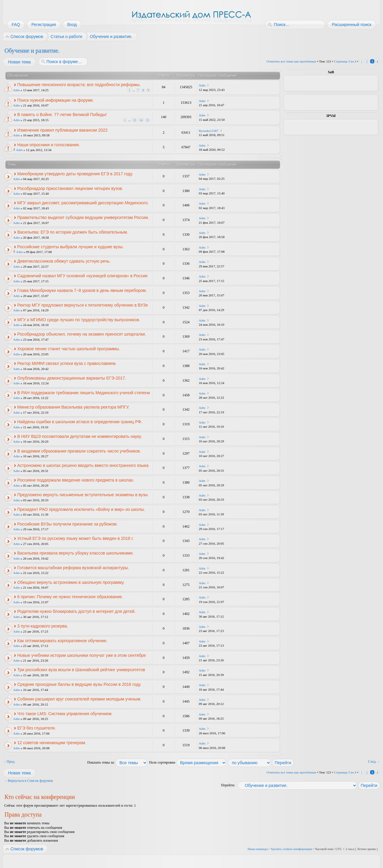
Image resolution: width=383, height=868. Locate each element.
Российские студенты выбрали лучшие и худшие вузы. (71, 247)
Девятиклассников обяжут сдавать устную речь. (64, 261)
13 (134, 120)
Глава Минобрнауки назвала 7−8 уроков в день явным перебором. (82, 290)
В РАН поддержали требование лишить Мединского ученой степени (84, 393)
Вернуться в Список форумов (30, 781)
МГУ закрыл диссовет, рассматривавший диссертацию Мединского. (83, 203)
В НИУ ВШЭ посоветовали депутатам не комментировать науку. (80, 436)
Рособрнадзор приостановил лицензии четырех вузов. (70, 188)
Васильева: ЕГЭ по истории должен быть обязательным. (73, 232)
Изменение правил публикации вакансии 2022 (63, 130)
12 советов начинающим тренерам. (52, 743)
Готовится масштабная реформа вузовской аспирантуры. (73, 568)
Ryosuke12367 (209, 131)
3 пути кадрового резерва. (43, 626)
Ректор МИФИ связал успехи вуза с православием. (67, 363)
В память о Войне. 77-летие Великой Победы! (62, 115)
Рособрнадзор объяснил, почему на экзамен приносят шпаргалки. (82, 334)
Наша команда (257, 849)
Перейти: (228, 785)
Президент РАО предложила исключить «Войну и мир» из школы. (81, 509)
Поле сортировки (188, 762)
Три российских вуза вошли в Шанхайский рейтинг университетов (81, 670)
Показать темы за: (117, 762)
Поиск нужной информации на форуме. (56, 100)
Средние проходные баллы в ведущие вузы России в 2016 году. (79, 684)
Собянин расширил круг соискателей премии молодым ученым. (79, 699)
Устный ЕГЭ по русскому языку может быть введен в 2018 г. (76, 538)
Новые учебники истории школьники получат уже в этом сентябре (82, 655)
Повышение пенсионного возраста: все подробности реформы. (79, 85)
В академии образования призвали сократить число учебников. (79, 451)
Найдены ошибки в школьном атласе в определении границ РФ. (80, 422)
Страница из (345, 61)
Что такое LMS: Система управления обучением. (65, 714)
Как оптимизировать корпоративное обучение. (62, 641)
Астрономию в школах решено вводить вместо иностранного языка (83, 465)
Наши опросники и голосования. (49, 145)
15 (148, 120)
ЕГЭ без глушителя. (37, 728)
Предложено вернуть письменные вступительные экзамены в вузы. (83, 495)
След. (372, 762)
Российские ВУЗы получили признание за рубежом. (67, 524)
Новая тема (19, 62)
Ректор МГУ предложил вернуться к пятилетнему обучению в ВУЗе (83, 305)
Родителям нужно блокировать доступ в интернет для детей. (76, 611)
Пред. (11, 762)
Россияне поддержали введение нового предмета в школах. (76, 480)
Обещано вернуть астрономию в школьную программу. (71, 582)
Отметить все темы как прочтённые (291, 61)
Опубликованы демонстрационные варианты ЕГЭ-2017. (72, 378)
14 (141, 120)
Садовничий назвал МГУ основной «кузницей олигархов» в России (82, 276)
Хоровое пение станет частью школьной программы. (69, 349)
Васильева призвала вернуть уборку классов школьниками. (76, 553)
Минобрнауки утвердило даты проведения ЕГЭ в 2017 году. (75, 174)
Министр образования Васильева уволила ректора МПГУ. (73, 407)
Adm (16, 90)
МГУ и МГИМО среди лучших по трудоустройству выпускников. (79, 320)
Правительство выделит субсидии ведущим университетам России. (83, 217)
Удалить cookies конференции (291, 849)
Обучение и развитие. (32, 51)
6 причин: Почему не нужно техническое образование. (70, 597)
